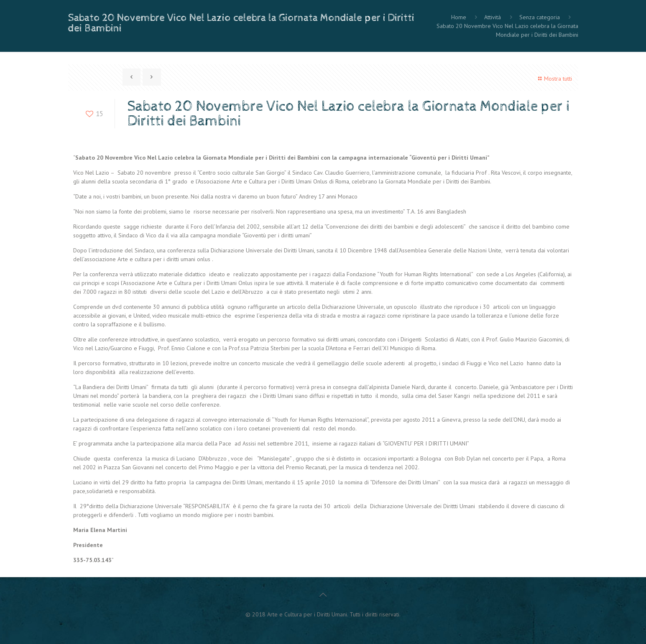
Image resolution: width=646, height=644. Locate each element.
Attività (493, 17)
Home (459, 17)
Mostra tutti (554, 79)
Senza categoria (540, 17)
